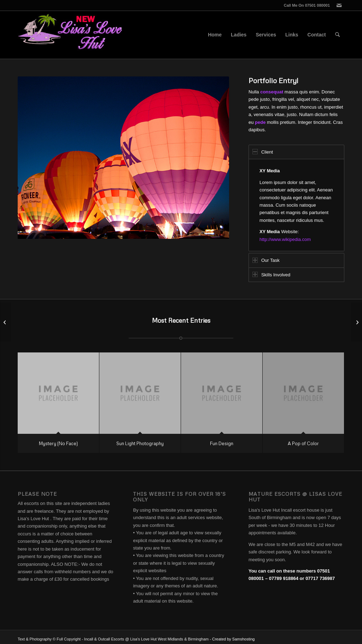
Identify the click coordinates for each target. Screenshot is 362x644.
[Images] (357, 322)
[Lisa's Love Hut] (71, 35)
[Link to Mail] (339, 5)
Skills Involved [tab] (271, 274)
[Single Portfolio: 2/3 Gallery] (5, 322)
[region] (296, 205)
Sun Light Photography (140, 443)
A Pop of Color (303, 443)
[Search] (337, 35)
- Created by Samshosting (232, 639)
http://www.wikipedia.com (285, 239)
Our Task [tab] (266, 260)
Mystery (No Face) (58, 443)
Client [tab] (263, 152)
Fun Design (222, 443)
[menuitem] (215, 35)
